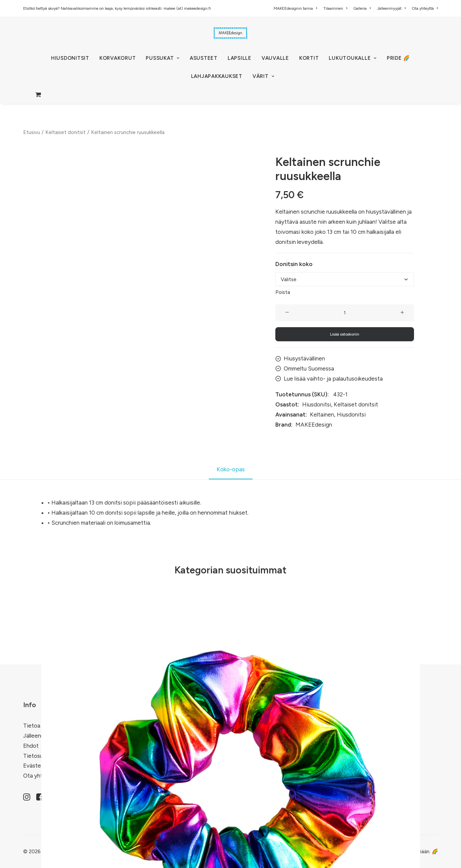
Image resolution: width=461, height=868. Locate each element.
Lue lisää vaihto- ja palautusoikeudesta (333, 378)
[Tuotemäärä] (345, 313)
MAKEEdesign (314, 424)
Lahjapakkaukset (217, 76)
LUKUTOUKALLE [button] (353, 58)
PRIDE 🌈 (398, 58)
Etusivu (32, 132)
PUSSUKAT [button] (163, 58)
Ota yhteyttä (425, 8)
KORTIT (309, 58)
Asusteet (204, 58)
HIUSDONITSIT (70, 58)
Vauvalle (275, 58)
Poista (283, 292)
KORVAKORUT (118, 58)
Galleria (362, 8)
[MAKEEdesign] (230, 33)
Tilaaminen (335, 8)
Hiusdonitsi (317, 404)
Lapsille (240, 58)
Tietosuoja (37, 755)
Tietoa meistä (41, 726)
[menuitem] (296, 8)
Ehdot (31, 746)
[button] (287, 313)
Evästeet (35, 766)
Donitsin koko (294, 264)
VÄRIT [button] (263, 76)
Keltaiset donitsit (65, 132)
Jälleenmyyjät (391, 8)
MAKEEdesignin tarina (295, 8)
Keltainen (322, 415)
